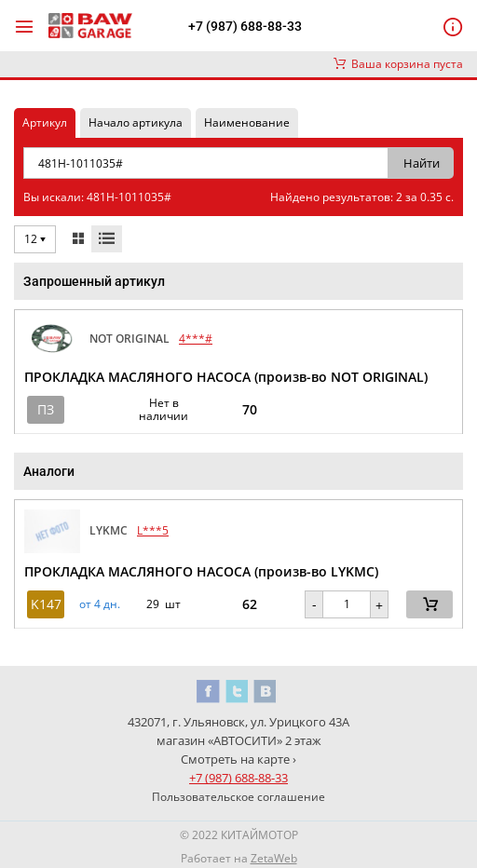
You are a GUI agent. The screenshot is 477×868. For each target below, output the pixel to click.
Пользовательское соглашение (238, 797)
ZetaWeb (274, 858)
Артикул (45, 122)
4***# (196, 339)
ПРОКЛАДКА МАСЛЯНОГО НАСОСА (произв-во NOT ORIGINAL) (226, 377)
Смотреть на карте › (238, 759)
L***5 (153, 530)
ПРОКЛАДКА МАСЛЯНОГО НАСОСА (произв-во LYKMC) (201, 571)
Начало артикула (136, 122)
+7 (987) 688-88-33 (245, 26)
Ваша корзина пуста (398, 64)
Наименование (247, 122)
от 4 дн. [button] (100, 604)
